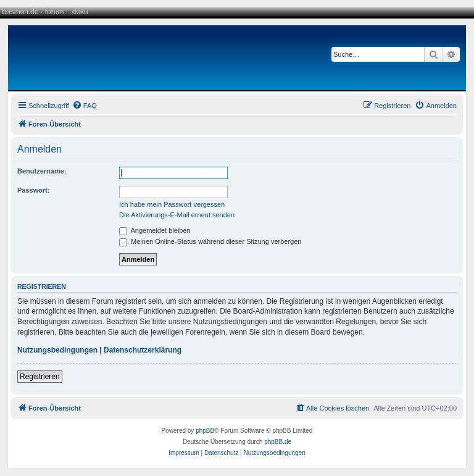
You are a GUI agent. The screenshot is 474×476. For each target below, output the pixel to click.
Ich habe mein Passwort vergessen (172, 204)
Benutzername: (42, 171)
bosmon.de (20, 12)
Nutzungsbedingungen (57, 350)
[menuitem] (85, 106)
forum (55, 12)
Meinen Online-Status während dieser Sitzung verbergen (210, 241)
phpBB (205, 431)
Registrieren (40, 377)
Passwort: (34, 190)
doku (80, 12)
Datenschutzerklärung (143, 350)
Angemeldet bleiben (155, 230)
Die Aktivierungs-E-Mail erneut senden (177, 215)
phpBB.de (278, 442)
